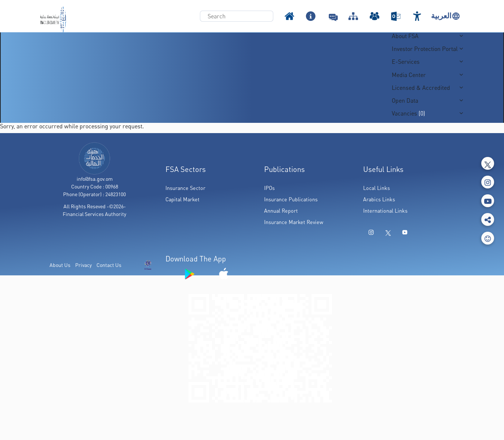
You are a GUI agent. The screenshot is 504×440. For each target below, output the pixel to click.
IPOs (269, 188)
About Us (60, 265)
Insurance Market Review (294, 222)
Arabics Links (379, 199)
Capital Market (182, 199)
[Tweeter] (488, 163)
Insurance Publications (291, 199)
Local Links (377, 188)
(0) (421, 113)
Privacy (83, 265)
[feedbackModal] (488, 238)
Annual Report (281, 211)
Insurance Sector (185, 188)
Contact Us (109, 265)
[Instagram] (488, 182)
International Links (385, 211)
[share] (488, 219)
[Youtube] (488, 201)
